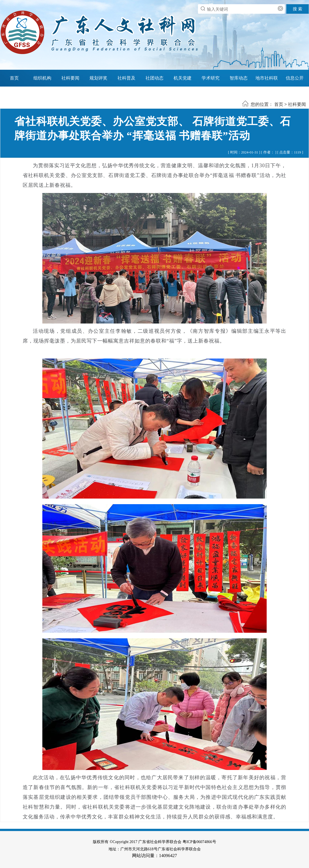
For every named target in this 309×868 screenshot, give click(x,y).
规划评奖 (98, 78)
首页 (14, 78)
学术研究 (211, 78)
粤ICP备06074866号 (199, 842)
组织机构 (42, 78)
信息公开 (295, 78)
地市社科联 (267, 78)
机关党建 (183, 78)
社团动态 (154, 78)
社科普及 (126, 78)
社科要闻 (70, 78)
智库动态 (239, 78)
